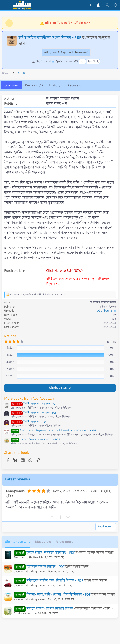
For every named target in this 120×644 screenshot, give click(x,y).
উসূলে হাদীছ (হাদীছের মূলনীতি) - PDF (51, 553)
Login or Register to (66, 52)
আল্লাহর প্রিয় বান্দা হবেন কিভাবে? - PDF (35, 440)
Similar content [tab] (18, 542)
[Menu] (6, 5)
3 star (10, 362)
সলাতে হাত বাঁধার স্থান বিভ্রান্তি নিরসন (50, 609)
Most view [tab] (43, 542)
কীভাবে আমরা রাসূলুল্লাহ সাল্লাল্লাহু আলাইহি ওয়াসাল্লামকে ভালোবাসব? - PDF (53, 431)
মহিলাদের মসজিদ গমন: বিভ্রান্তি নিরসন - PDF (55, 580)
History (55, 85)
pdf (82, 62)
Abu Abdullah (45, 62)
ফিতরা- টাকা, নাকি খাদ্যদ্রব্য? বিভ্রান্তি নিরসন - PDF (59, 594)
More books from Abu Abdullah (29, 399)
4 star (10, 355)
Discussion (75, 85)
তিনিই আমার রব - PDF (29, 422)
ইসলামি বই (93, 62)
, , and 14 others (37, 294)
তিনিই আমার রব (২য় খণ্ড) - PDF (34, 413)
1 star (10, 376)
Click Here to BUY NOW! (65, 271)
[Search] (107, 5)
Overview (12, 85)
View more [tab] (65, 542)
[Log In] (90, 5)
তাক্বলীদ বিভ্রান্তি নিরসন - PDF (46, 567)
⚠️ (65, 23)
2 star (10, 369)
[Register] (99, 5)
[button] (115, 5)
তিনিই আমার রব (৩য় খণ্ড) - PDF (34, 404)
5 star (10, 348)
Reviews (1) (34, 85)
